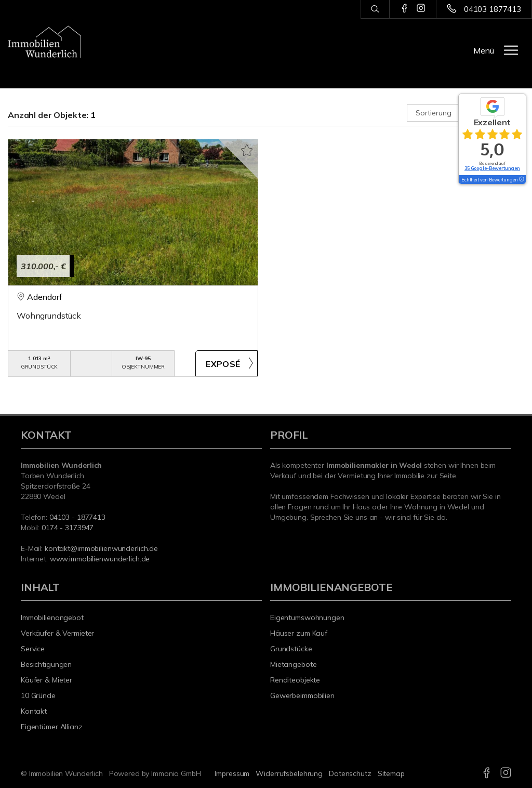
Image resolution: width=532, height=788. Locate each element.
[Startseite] (44, 42)
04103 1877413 (493, 9)
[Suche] (375, 9)
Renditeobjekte (295, 680)
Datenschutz (350, 773)
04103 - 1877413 (77, 517)
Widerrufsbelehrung (289, 773)
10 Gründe (38, 695)
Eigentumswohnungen (307, 618)
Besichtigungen (46, 664)
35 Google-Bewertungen (492, 168)
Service (33, 649)
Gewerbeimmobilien (302, 695)
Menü (484, 50)
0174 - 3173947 (68, 528)
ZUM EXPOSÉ (227, 363)
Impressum (232, 773)
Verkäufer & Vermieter (57, 633)
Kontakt (34, 711)
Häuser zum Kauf (299, 633)
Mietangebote (294, 664)
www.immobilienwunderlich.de (100, 559)
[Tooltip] (521, 180)
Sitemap (391, 773)
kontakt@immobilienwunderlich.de (101, 548)
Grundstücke (291, 649)
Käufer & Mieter (46, 680)
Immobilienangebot (52, 618)
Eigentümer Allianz (52, 727)
